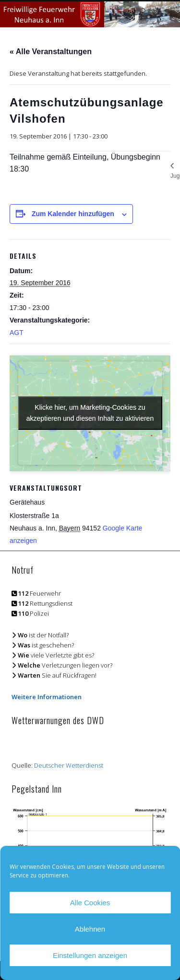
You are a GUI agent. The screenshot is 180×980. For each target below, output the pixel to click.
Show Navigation (145, 86)
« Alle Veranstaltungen (51, 52)
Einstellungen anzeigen (90, 955)
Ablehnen (90, 929)
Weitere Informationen (47, 697)
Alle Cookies (90, 903)
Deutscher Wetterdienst (69, 765)
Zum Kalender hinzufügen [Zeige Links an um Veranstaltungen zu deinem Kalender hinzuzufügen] (73, 214)
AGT (17, 333)
